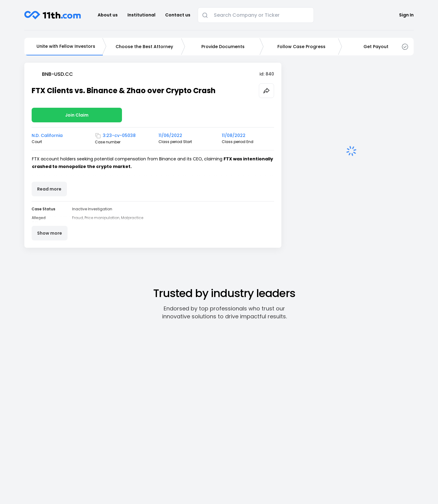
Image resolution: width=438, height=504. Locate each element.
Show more (50, 233)
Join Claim (77, 115)
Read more (49, 189)
